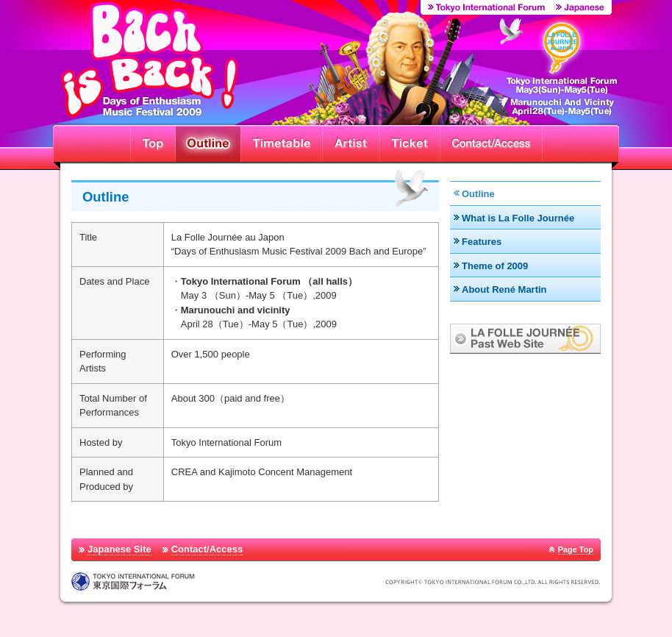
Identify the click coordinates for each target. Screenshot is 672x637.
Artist (350, 143)
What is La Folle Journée (518, 218)
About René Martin (504, 289)
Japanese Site (119, 549)
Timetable (281, 143)
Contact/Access (491, 143)
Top (153, 143)
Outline (208, 143)
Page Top (576, 549)
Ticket (409, 143)
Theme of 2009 (495, 266)
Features (482, 242)
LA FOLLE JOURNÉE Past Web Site (525, 339)
